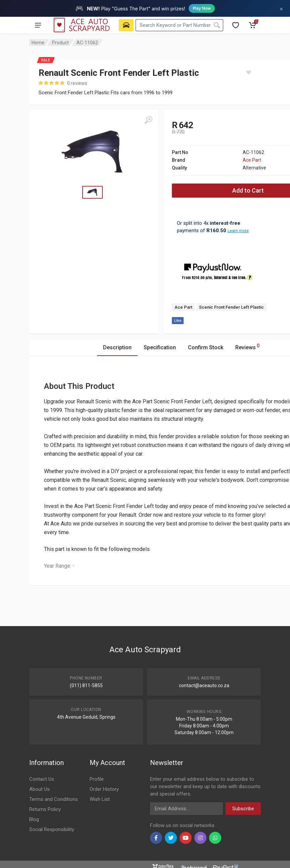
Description (117, 347)
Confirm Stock (206, 347)
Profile (97, 779)
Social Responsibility (52, 829)
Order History (104, 789)
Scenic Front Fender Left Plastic (231, 307)
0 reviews (77, 83)
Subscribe (243, 809)
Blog (34, 819)
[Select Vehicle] (126, 25)
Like (178, 321)
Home (38, 43)
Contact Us (42, 779)
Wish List (100, 799)
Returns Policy (45, 809)
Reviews (247, 346)
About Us (39, 789)
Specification (160, 347)
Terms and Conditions (54, 799)
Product (60, 43)
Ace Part (252, 160)
